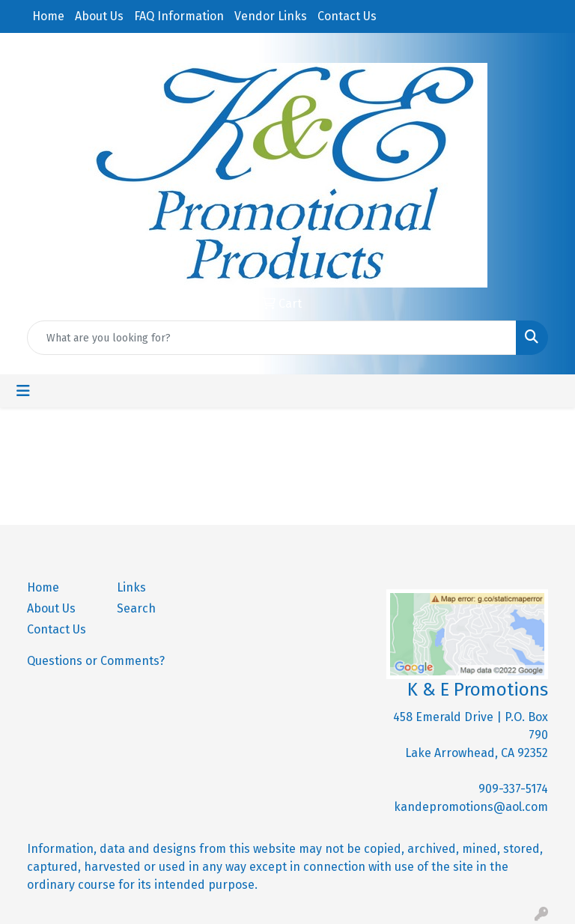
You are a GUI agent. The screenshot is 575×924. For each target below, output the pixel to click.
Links (131, 587)
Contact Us (347, 16)
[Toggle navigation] (23, 391)
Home (48, 16)
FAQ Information (179, 16)
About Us (99, 16)
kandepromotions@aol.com (471, 807)
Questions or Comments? (96, 661)
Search (136, 608)
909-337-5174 (513, 789)
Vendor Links (271, 16)
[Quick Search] (272, 338)
